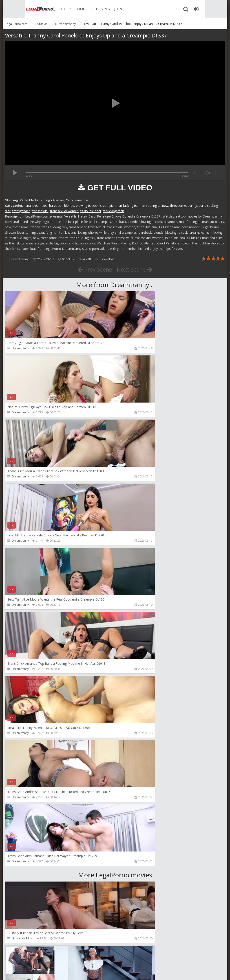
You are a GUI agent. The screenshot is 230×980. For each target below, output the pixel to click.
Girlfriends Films (22, 682)
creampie (107, 206)
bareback (56, 206)
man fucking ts (126, 206)
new (165, 206)
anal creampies (36, 206)
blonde (69, 206)
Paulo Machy (29, 200)
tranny (192, 206)
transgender (21, 211)
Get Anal (129, 874)
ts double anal (91, 211)
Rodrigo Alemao (52, 200)
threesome (178, 206)
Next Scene (137, 269)
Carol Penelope (77, 200)
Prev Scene (92, 269)
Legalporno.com (21, 9)
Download (105, 259)
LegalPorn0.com (38, 972)
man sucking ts (149, 206)
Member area (37, 959)
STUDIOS (46, 9)
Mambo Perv (131, 682)
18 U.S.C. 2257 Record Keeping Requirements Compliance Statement (148, 972)
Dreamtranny (19, 259)
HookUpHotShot (22, 746)
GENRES (85, 9)
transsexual (40, 211)
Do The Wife (20, 938)
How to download (69, 959)
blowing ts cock (87, 206)
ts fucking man (113, 211)
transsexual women (64, 211)
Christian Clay (21, 874)
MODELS (66, 9)
